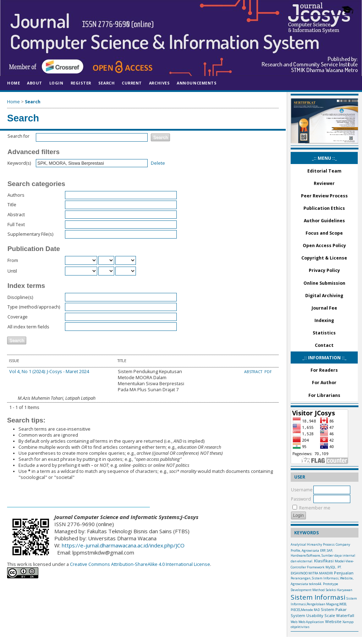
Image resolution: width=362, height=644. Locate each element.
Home (13, 83)
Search (106, 83)
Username (302, 490)
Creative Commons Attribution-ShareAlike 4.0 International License (139, 564)
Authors (16, 195)
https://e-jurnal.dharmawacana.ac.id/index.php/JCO (123, 545)
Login (56, 83)
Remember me (315, 508)
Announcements (197, 83)
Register (81, 83)
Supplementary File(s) (30, 234)
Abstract (16, 215)
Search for (18, 136)
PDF (268, 372)
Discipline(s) (20, 297)
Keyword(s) (19, 163)
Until (12, 271)
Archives (159, 83)
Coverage (18, 317)
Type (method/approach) (34, 307)
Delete (158, 163)
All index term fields (28, 327)
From (13, 260)
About (35, 83)
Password (301, 499)
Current (132, 83)
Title (12, 205)
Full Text (16, 225)
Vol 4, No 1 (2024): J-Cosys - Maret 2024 (49, 372)
